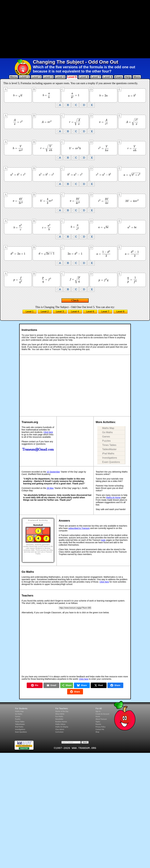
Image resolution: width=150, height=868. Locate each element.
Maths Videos (60, 724)
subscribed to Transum (79, 528)
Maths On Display (62, 727)
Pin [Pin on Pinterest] (35, 685)
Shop (97, 732)
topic (103, 540)
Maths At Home (113, 497)
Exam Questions (111, 462)
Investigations (110, 458)
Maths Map (108, 428)
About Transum (101, 719)
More (137, 77)
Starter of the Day (62, 711)
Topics (98, 722)
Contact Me (100, 729)
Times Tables (109, 445)
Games (106, 437)
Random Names (61, 722)
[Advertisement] (48, 29)
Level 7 (96, 77)
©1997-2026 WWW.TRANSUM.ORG (75, 748)
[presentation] (18, 95)
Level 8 (108, 77)
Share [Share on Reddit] (75, 692)
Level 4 (60, 77)
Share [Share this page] (67, 685)
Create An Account (102, 714)
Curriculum (59, 732)
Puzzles (106, 441)
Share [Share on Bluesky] (82, 685)
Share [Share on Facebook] (115, 685)
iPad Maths (108, 454)
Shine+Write (60, 714)
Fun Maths (59, 716)
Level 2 (36, 77)
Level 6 (84, 77)
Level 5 (72, 77)
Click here (48, 432)
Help (128, 77)
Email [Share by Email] (51, 685)
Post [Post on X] (99, 685)
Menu (14, 77)
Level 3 (48, 77)
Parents (98, 724)
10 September (53, 472)
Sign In (98, 711)
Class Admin (60, 729)
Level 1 (24, 77)
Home (98, 716)
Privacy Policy (101, 727)
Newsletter (59, 719)
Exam (119, 77)
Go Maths (107, 432)
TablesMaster (109, 449)
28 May (50, 488)
